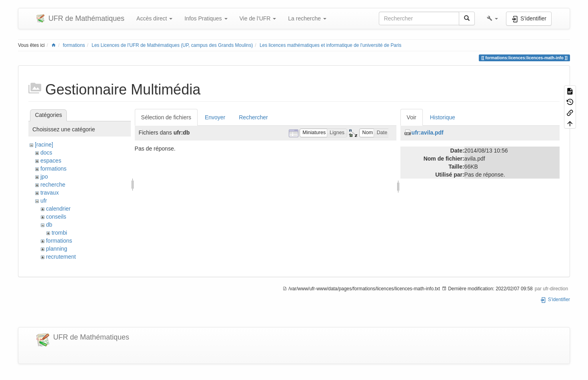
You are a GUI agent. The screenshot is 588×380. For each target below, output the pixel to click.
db (49, 225)
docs (46, 153)
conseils (56, 217)
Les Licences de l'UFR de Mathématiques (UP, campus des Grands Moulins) (172, 45)
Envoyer (215, 117)
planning (57, 249)
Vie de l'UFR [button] (258, 18)
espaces (51, 161)
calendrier (58, 209)
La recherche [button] (307, 18)
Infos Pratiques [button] (206, 18)
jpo (44, 177)
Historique (443, 117)
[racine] (44, 145)
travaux (50, 193)
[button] (492, 18)
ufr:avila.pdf (428, 133)
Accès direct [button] (154, 18)
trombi (59, 233)
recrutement (61, 257)
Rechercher (253, 117)
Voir (412, 117)
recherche (53, 185)
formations (74, 45)
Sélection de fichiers (166, 117)
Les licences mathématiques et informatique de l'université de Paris (331, 45)
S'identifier (555, 300)
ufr (44, 201)
